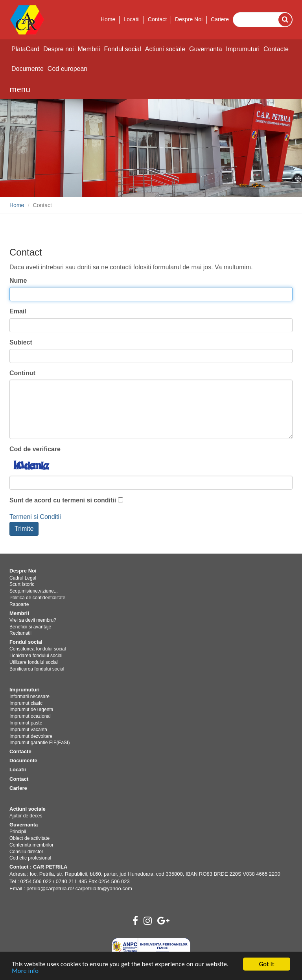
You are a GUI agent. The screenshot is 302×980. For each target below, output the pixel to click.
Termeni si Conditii (35, 517)
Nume (18, 281)
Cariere (220, 19)
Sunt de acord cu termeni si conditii (63, 500)
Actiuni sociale (165, 49)
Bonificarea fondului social (37, 669)
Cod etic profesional (30, 858)
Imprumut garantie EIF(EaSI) (40, 743)
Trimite (24, 529)
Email (18, 311)
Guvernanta (206, 49)
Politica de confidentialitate (37, 598)
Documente (28, 69)
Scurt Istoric (22, 584)
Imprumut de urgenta (31, 710)
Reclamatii (20, 633)
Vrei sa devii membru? (33, 620)
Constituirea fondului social (38, 649)
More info (25, 971)
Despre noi (58, 49)
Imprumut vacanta (28, 730)
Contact (157, 19)
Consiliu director (26, 852)
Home (108, 19)
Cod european (67, 69)
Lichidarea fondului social (36, 656)
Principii (18, 832)
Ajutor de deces (26, 816)
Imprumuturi (243, 49)
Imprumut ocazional (30, 716)
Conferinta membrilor (31, 845)
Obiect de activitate (29, 838)
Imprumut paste (26, 723)
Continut (22, 373)
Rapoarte (19, 604)
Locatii (131, 19)
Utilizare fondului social (34, 662)
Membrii (89, 49)
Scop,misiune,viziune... (34, 591)
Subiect (21, 342)
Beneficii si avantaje (30, 627)
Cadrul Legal (23, 578)
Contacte (276, 49)
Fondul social (122, 49)
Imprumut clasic (26, 703)
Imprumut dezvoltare (31, 736)
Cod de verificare (35, 449)
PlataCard (25, 49)
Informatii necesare (29, 697)
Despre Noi (189, 19)
